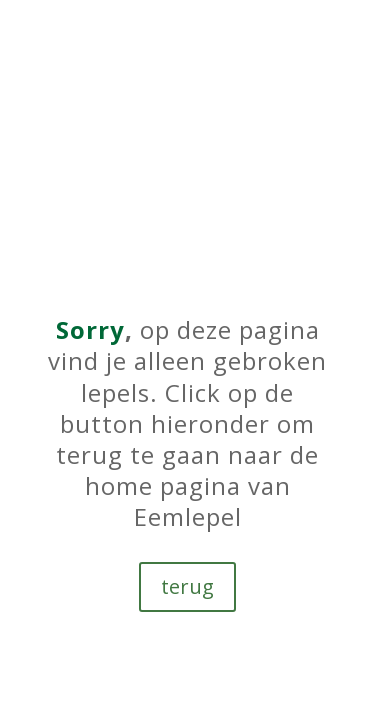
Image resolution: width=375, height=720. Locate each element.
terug (187, 586)
